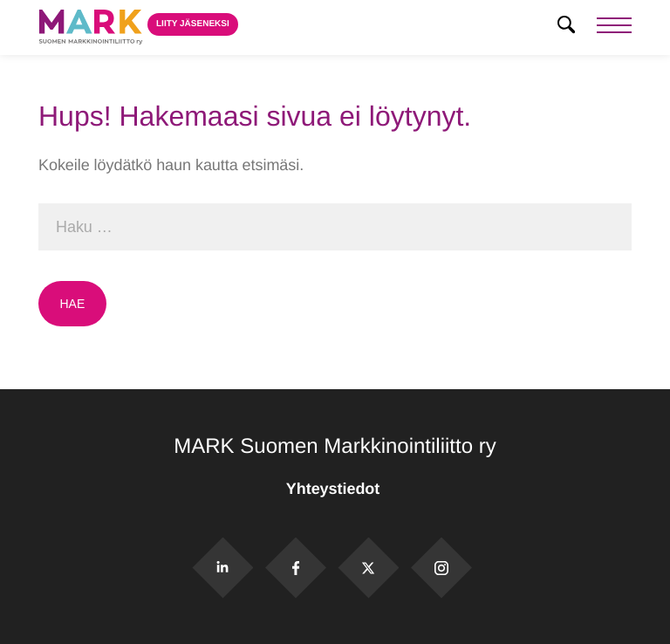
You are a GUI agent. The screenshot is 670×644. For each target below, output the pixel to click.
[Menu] (614, 27)
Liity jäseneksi (193, 24)
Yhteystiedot (335, 489)
